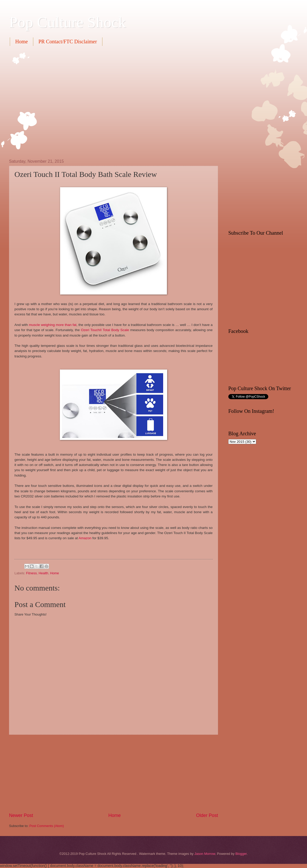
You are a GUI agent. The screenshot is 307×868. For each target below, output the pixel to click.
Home (22, 42)
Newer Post (21, 815)
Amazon (85, 538)
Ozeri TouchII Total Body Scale (105, 330)
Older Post (207, 815)
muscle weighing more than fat (53, 325)
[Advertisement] (48, 102)
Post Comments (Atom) (47, 826)
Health (43, 573)
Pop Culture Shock (67, 22)
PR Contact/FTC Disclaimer (68, 42)
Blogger (241, 854)
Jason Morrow (205, 854)
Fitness (31, 573)
